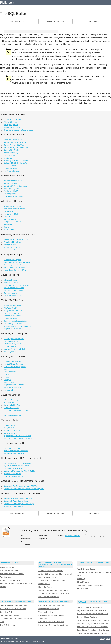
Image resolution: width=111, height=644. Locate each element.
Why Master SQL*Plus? (12, 127)
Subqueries (8, 224)
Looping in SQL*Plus (11, 408)
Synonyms (7, 380)
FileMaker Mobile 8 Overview (51, 622)
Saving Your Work (10, 245)
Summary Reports (10, 293)
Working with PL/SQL (11, 153)
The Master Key (9, 390)
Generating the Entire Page (13, 265)
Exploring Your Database (13, 361)
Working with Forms (9, 570)
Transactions (8, 211)
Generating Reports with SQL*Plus (16, 239)
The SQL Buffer (9, 155)
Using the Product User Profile (15, 453)
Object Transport (85, 582)
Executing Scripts (10, 194)
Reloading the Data (11, 352)
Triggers (7, 377)
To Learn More (9, 230)
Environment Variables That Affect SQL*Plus (20, 471)
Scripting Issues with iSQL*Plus (15, 329)
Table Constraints (10, 372)
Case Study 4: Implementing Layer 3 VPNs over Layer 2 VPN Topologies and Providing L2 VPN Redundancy (93, 624)
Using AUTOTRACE (11, 433)
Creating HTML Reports (12, 260)
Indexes (6, 374)
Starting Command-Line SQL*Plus (16, 142)
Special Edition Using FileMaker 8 (54, 601)
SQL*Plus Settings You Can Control (16, 466)
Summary (81, 579)
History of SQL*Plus (11, 125)
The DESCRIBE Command (13, 364)
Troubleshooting (46, 612)
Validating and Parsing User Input (16, 410)
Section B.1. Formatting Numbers (16, 501)
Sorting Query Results (12, 219)
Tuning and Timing (10, 425)
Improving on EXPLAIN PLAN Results (17, 436)
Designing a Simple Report (13, 247)
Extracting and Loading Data (14, 339)
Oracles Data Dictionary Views (15, 367)
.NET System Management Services (16, 601)
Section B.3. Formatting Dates (14, 506)
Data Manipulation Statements (15, 209)
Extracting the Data (11, 346)
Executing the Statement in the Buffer (17, 161)
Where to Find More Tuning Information (18, 438)
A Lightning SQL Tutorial (12, 206)
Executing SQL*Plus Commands (15, 186)
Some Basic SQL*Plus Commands (16, 148)
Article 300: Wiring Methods (51, 571)
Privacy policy (105, 639)
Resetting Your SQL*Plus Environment (17, 326)
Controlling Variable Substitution (15, 321)
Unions (6, 227)
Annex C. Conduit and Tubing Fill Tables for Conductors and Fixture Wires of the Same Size (54, 594)
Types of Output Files (11, 341)
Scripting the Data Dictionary (14, 385)
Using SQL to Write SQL (12, 387)
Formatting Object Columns (14, 290)
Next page (94, 22)
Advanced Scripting (11, 400)
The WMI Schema (8, 625)
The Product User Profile (12, 448)
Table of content (55, 22)
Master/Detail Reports (11, 250)
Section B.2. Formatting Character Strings (19, 504)
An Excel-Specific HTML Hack (14, 349)
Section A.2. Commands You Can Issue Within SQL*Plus (24, 489)
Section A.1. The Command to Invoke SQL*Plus (21, 486)
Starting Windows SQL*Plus (14, 145)
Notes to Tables (45, 587)
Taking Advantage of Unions (14, 296)
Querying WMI (6, 612)
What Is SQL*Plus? (11, 122)
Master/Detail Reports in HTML (15, 270)
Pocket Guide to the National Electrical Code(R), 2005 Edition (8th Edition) (55, 565)
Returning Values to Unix (13, 415)
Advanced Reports (10, 280)
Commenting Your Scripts (13, 324)
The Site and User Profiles (13, 468)
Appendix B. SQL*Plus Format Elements (18, 499)
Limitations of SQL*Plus (12, 344)
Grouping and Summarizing (14, 222)
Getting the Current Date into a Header (18, 285)
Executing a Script (10, 168)
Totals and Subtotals (11, 283)
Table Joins (8, 217)
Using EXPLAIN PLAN (12, 431)
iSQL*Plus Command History (14, 196)
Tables (6, 369)
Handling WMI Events (10, 615)
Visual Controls (7, 567)
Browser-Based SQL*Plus (13, 181)
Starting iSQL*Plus (10, 183)
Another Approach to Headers (14, 268)
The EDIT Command (11, 166)
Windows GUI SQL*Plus (12, 474)
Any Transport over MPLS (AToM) (92, 611)
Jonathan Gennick (72, 536)
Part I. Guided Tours (86, 569)
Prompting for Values (11, 313)
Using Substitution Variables (14, 311)
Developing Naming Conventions (53, 625)
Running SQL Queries (12, 150)
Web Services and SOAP (11, 580)
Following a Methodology (13, 242)
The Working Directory (12, 171)
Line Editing (8, 158)
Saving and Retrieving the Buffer (15, 163)
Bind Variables (9, 402)
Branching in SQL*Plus (12, 405)
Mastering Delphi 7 (9, 563)
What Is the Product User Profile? (16, 451)
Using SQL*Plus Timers (12, 428)
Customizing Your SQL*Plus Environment (18, 463)
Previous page (17, 22)
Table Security (9, 382)
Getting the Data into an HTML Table (17, 262)
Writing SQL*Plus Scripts (13, 305)
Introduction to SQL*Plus (12, 120)
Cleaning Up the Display (12, 316)
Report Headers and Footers (14, 288)
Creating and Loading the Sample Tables (18, 130)
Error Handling (9, 413)
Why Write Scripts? (11, 308)
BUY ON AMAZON (97, 537)
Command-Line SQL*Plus (13, 140)
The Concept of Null (11, 214)
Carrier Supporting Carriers (89, 607)
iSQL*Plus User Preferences (14, 476)
